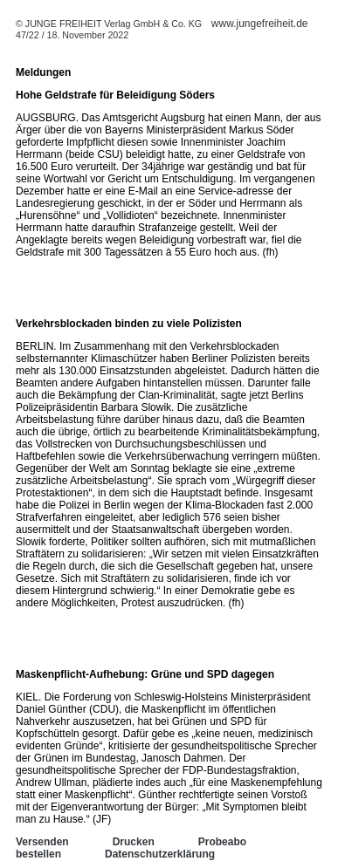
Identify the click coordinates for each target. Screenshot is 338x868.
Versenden (42, 842)
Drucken (134, 842)
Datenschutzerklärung (160, 854)
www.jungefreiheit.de (260, 24)
